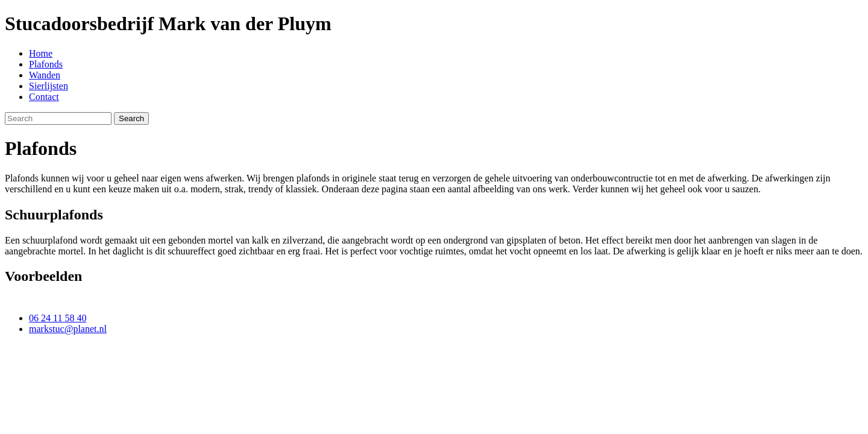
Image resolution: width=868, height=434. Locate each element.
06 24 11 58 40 (58, 318)
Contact (44, 97)
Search (131, 118)
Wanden (45, 75)
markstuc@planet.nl (68, 329)
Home (41, 53)
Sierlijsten (49, 86)
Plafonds (46, 64)
